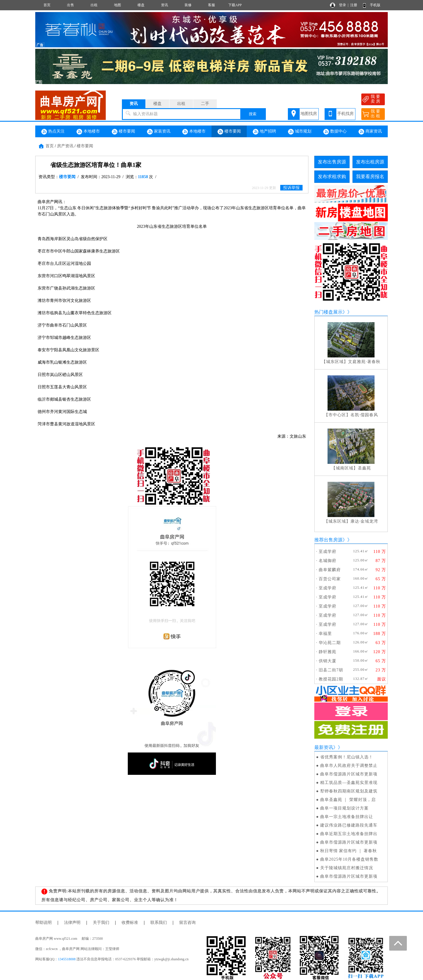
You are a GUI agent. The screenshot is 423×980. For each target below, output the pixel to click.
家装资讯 (159, 132)
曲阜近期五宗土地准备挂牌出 (349, 834)
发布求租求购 (332, 177)
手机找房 (345, 114)
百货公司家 (330, 579)
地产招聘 (264, 132)
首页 (47, 5)
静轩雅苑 (328, 652)
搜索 (253, 114)
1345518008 (67, 959)
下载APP (235, 5)
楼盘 (141, 5)
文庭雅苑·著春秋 (364, 362)
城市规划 (300, 132)
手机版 (375, 5)
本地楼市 (88, 132)
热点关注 (53, 132)
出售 (70, 5)
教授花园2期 (331, 679)
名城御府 (328, 561)
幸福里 (325, 634)
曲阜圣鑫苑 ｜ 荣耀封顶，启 (348, 800)
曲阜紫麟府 (330, 570)
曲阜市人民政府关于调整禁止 (349, 766)
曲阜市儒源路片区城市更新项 (349, 774)
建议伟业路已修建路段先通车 (349, 825)
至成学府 (328, 552)
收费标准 (130, 923)
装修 (188, 5)
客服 (211, 5)
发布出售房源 (332, 162)
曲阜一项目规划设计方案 (344, 808)
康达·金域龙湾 (364, 521)
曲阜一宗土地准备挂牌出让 (347, 817)
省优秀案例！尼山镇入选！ (347, 757)
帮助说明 (43, 923)
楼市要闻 (123, 132)
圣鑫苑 (364, 468)
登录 (343, 5)
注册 (354, 5)
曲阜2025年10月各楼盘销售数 (349, 859)
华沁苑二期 (330, 643)
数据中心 (335, 132)
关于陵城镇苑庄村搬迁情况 (347, 868)
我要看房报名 (370, 177)
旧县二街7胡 (331, 670)
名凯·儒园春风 (364, 415)
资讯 (164, 5)
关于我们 (101, 923)
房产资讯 (65, 146)
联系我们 (159, 923)
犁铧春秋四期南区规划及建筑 (349, 791)
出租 (94, 5)
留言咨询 (187, 923)
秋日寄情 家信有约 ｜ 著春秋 (349, 851)
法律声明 (72, 923)
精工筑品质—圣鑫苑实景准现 (349, 783)
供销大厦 (328, 661)
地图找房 (309, 114)
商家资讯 (370, 132)
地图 (117, 5)
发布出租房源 (370, 162)
